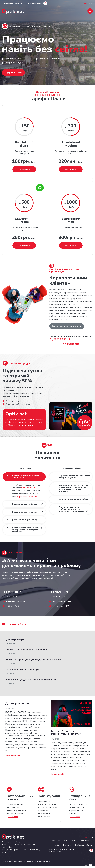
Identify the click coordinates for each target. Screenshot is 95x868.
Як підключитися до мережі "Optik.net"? (26, 477)
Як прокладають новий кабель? (74, 499)
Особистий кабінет (83, 845)
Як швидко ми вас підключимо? (27, 504)
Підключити (24, 169)
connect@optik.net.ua (16, 601)
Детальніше (13, 755)
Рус (91, 3)
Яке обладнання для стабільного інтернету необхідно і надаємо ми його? (73, 509)
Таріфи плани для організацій (67, 326)
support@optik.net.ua (62, 601)
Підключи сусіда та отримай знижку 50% (31, 680)
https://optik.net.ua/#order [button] (28, 497)
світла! (71, 49)
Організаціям (86, 841)
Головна (56, 841)
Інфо (57, 845)
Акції (65, 841)
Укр (86, 3)
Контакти (72, 344)
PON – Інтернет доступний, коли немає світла (33, 660)
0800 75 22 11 (60, 339)
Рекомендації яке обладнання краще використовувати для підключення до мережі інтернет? (74, 488)
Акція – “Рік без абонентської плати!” (29, 650)
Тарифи (73, 841)
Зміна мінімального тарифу (22, 670)
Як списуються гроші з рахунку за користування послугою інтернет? (27, 530)
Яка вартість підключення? (25, 520)
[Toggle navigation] (90, 11)
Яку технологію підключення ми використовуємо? (74, 477)
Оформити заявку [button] (13, 73)
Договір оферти (16, 640)
